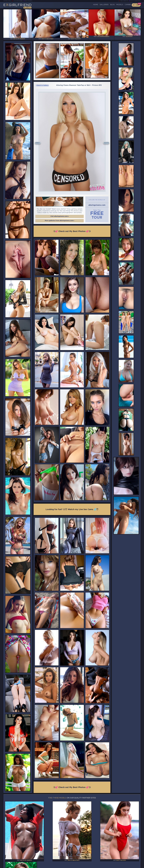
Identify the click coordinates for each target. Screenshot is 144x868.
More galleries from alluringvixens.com (59, 221)
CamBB (127, 5)
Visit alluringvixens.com (59, 216)
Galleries (98, 5)
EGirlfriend (18, 5)
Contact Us (119, 860)
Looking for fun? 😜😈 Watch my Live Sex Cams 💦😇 (72, 508)
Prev (38, 142)
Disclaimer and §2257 (133, 866)
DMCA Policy (120, 866)
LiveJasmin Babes (17, 1)
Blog (108, 5)
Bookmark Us (120, 855)
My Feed (136, 5)
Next (105, 142)
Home (88, 5)
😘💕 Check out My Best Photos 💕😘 (72, 231)
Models (117, 5)
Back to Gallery (43, 84)
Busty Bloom (28, 1)
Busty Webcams (136, 1)
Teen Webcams (125, 1)
